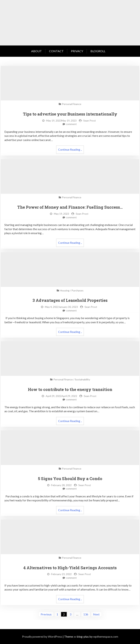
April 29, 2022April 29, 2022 (61, 396)
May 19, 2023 (62, 214)
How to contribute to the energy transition (70, 389)
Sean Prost (90, 121)
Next (96, 614)
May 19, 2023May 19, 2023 (61, 121)
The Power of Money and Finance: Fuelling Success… (70, 207)
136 (86, 614)
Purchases (77, 290)
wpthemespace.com (106, 636)
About (36, 51)
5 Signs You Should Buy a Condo (70, 479)
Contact (56, 51)
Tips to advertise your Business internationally (70, 114)
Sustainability (82, 379)
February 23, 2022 (61, 574)
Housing (65, 290)
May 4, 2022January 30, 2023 (61, 307)
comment (71, 124)
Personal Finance (72, 104)
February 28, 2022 (61, 485)
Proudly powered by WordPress (42, 636)
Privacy (77, 51)
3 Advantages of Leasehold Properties (70, 300)
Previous (46, 614)
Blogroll (98, 51)
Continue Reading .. (70, 149)
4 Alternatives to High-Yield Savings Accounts (70, 568)
